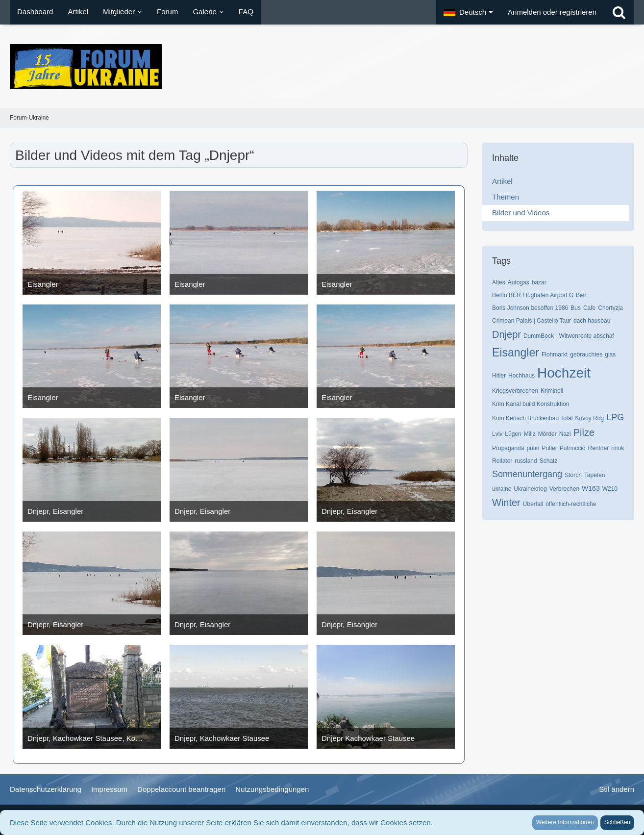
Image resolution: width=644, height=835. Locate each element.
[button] (468, 12)
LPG (615, 417)
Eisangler (516, 353)
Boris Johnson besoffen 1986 (530, 308)
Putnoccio (573, 448)
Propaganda (508, 448)
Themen (506, 197)
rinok (618, 448)
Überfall (533, 504)
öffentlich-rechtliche (571, 504)
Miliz (530, 434)
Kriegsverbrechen (515, 391)
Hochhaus (521, 376)
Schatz (549, 461)
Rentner (598, 448)
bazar (539, 282)
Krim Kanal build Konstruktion (531, 404)
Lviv (497, 434)
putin (533, 448)
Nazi (565, 434)
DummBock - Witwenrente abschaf (569, 336)
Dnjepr (507, 334)
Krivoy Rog (590, 418)
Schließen (617, 822)
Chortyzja (610, 308)
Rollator (502, 461)
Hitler (499, 376)
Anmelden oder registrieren (552, 12)
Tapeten (595, 475)
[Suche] (619, 12)
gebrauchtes (586, 354)
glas (610, 354)
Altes (499, 282)
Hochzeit (564, 373)
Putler (549, 448)
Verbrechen (564, 489)
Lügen (513, 434)
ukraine (502, 489)
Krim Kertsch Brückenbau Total (533, 418)
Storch (573, 475)
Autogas (519, 282)
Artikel (502, 181)
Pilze (584, 432)
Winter (506, 503)
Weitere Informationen (565, 822)
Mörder (547, 434)
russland (526, 461)
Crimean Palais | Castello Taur (532, 321)
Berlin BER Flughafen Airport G (533, 295)
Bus (576, 308)
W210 (610, 489)
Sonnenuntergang (527, 474)
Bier (581, 295)
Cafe (589, 308)
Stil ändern (617, 789)
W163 (591, 488)
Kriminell (552, 391)
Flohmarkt (555, 354)
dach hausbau (592, 321)
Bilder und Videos (521, 213)
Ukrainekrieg (530, 489)
